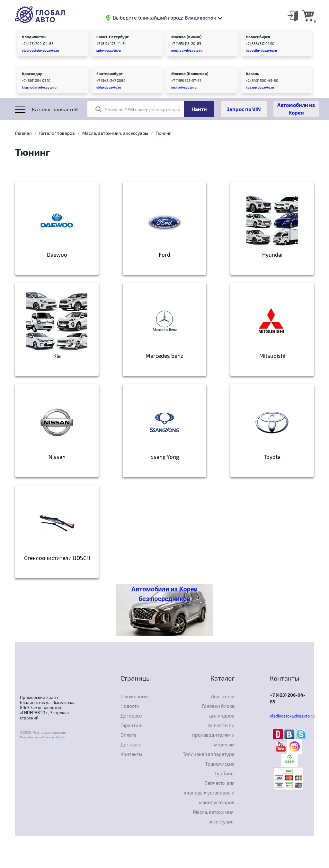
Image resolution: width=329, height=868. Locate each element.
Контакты (131, 754)
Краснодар (32, 73)
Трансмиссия (220, 764)
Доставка (131, 744)
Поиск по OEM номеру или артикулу (138, 109)
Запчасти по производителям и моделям (213, 735)
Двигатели (223, 696)
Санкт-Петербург (113, 37)
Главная (23, 133)
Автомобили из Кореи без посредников (164, 594)
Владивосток (34, 37)
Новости (130, 706)
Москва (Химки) (186, 37)
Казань (252, 73)
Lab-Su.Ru (58, 737)
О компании (134, 696)
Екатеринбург (110, 73)
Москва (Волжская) (190, 73)
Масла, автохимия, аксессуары (115, 133)
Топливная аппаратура (209, 754)
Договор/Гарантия (132, 720)
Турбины (224, 773)
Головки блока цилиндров (218, 711)
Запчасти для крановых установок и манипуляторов (209, 793)
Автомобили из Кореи (296, 109)
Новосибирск (258, 37)
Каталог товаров (57, 133)
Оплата (129, 735)
